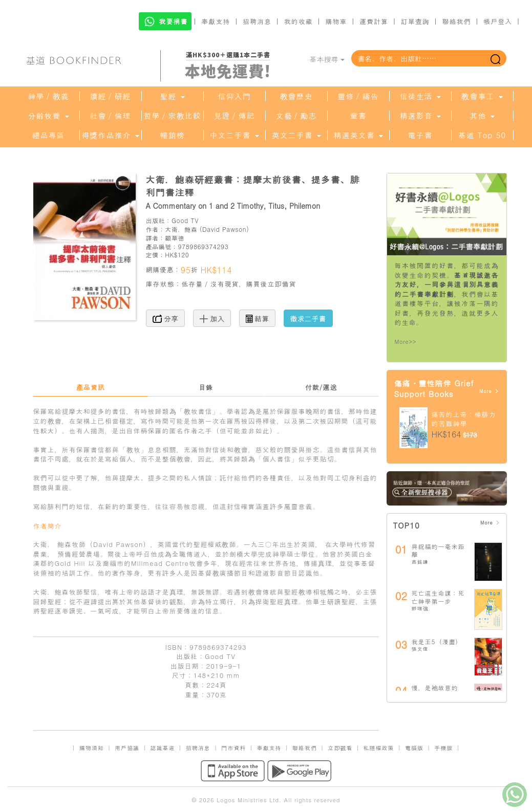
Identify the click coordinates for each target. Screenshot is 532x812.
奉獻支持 (216, 21)
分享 (166, 318)
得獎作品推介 (110, 135)
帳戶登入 (498, 21)
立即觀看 (340, 748)
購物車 (336, 21)
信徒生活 (420, 96)
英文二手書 (296, 135)
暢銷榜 (173, 135)
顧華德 (175, 238)
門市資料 (233, 748)
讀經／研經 (111, 96)
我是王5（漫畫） (437, 641)
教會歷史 (296, 96)
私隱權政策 (379, 748)
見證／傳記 (235, 116)
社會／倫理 (111, 116)
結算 (258, 318)
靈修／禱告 (358, 96)
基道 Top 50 (482, 135)
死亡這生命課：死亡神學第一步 (438, 597)
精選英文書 (358, 135)
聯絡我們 (456, 21)
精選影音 (420, 116)
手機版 (443, 748)
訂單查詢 (415, 21)
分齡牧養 (48, 116)
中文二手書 (234, 135)
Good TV (185, 220)
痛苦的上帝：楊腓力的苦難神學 (464, 419)
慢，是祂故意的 (435, 687)
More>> (406, 342)
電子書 (420, 135)
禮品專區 (49, 135)
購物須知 (92, 748)
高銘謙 (420, 562)
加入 (212, 318)
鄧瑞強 (420, 608)
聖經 (172, 96)
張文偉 (420, 649)
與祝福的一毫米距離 (438, 550)
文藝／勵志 (296, 116)
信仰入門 (235, 96)
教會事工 (482, 96)
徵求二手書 (308, 318)
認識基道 (162, 748)
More (489, 391)
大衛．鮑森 (181, 229)
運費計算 (374, 21)
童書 (358, 116)
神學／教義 (49, 96)
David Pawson (224, 229)
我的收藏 (299, 21)
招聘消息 (257, 21)
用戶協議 (127, 748)
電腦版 (414, 748)
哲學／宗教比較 (173, 116)
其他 (482, 116)
